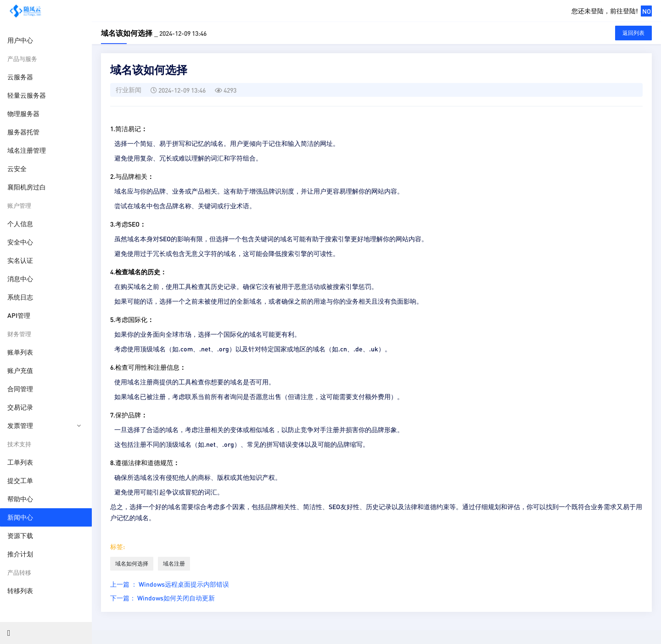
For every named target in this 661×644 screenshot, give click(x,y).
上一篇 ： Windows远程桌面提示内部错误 (170, 584)
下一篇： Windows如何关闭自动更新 (162, 598)
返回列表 (633, 33)
